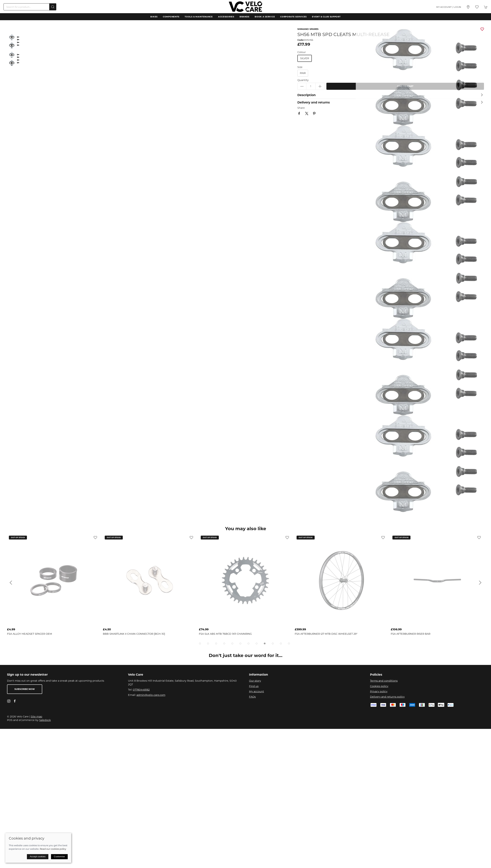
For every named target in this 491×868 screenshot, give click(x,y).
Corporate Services (293, 17)
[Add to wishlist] (95, 537)
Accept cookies (38, 856)
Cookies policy (379, 686)
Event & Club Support (326, 17)
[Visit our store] (468, 7)
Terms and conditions (384, 681)
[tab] (200, 643)
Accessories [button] (226, 17)
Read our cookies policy (53, 849)
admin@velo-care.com (151, 695)
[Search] (30, 7)
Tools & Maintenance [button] (199, 17)
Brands (244, 17)
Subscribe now (25, 689)
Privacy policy (379, 691)
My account (256, 691)
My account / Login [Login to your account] (449, 7)
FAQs (252, 697)
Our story (255, 681)
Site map (36, 717)
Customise (59, 856)
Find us (254, 686)
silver (305, 58)
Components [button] (171, 17)
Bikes (154, 17)
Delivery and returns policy (387, 697)
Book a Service (265, 17)
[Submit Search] (53, 7)
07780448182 (141, 690)
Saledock (45, 720)
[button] (477, 7)
